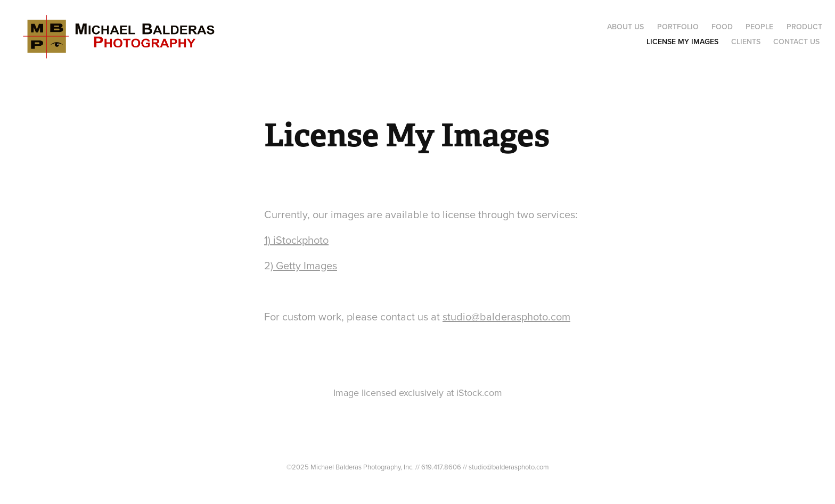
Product (804, 27)
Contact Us (796, 42)
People (759, 27)
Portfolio (678, 27)
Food (722, 27)
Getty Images (305, 265)
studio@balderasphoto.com (506, 316)
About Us (625, 27)
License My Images (682, 42)
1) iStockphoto (296, 240)
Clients (746, 42)
